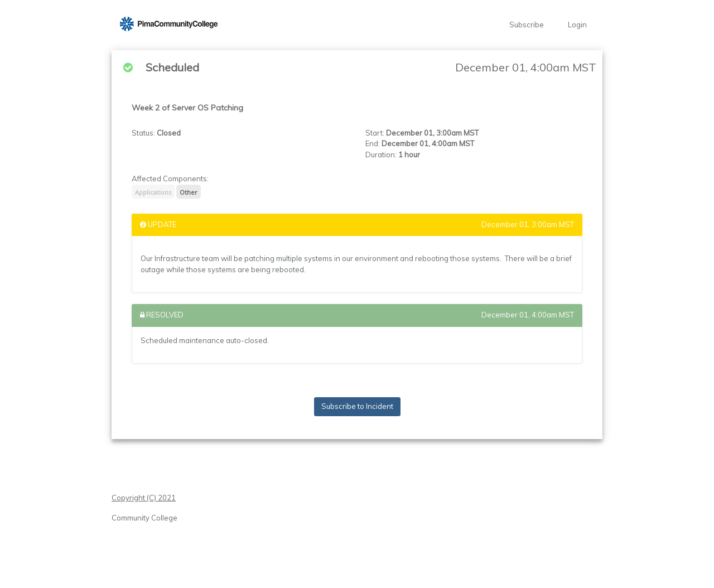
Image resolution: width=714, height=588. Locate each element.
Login (577, 25)
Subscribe (527, 25)
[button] (169, 25)
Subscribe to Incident (357, 406)
